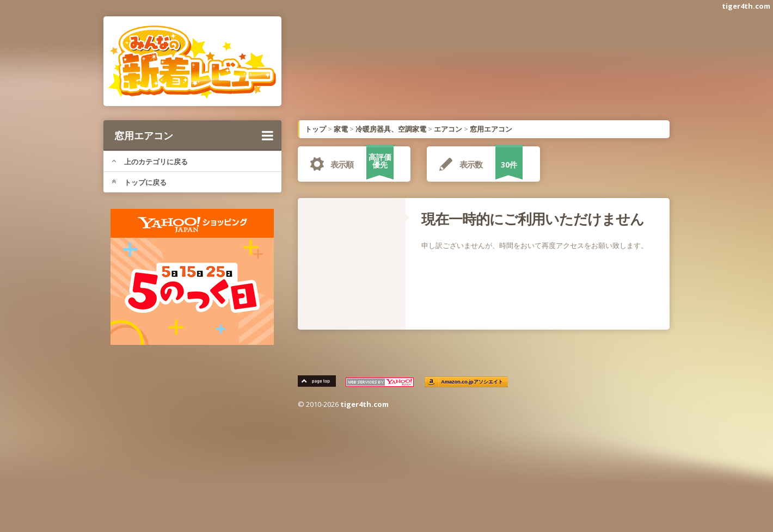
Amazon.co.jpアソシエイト (473, 382)
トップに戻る (139, 182)
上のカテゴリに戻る (150, 162)
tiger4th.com (746, 6)
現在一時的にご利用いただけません (533, 219)
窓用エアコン (194, 135)
